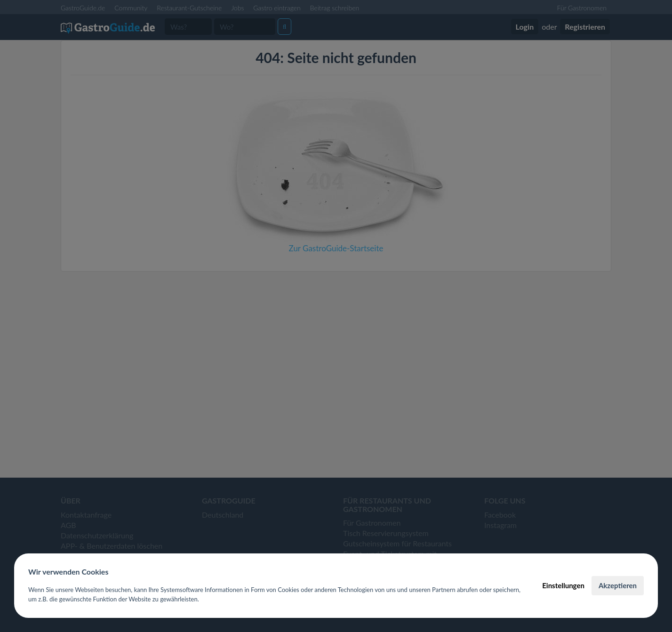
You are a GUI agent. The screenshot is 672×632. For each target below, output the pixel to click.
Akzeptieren (618, 585)
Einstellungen (563, 585)
